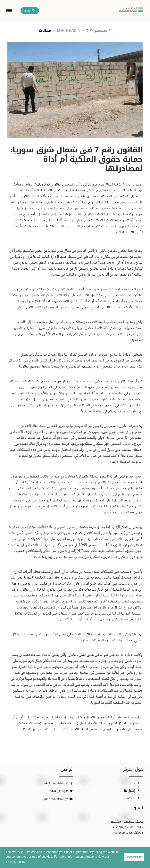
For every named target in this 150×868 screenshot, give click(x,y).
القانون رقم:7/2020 (48, 187)
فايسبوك (120, 732)
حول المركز (128, 783)
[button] (9, 11)
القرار (104, 205)
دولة (60, 357)
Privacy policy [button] (16, 862)
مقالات (45, 30)
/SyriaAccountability (57, 783)
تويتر (107, 732)
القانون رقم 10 (46, 592)
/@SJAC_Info (61, 791)
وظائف (131, 798)
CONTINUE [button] (134, 857)
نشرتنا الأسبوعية (77, 732)
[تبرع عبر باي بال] (30, 11)
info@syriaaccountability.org (56, 726)
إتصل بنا (130, 791)
